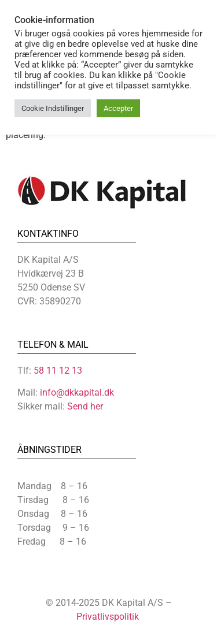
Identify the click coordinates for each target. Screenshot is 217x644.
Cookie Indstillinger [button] (53, 108)
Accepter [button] (118, 108)
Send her (85, 406)
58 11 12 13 (58, 371)
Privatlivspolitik (108, 617)
